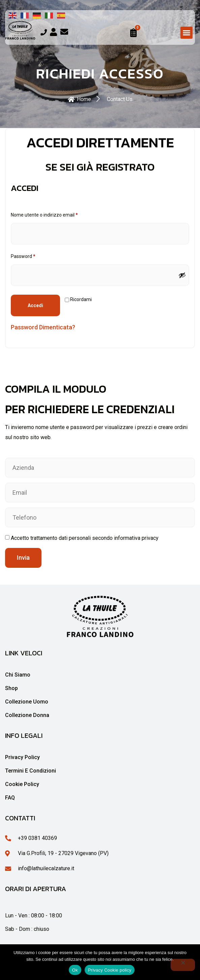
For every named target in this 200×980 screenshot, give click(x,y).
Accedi (35, 305)
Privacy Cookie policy (110, 970)
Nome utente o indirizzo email (54, 214)
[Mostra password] (182, 275)
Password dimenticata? (43, 327)
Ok (75, 970)
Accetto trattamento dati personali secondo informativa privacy (85, 538)
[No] (183, 965)
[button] (187, 33)
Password (33, 255)
